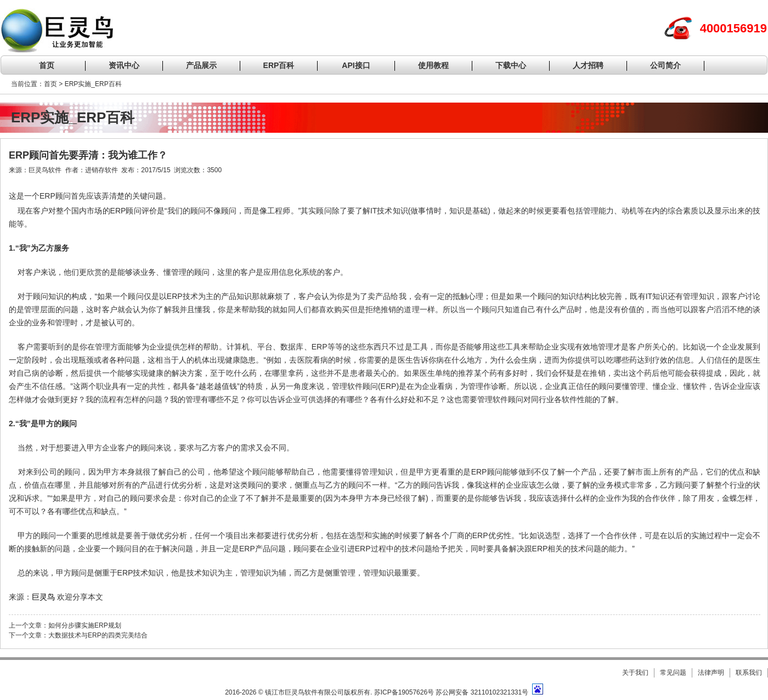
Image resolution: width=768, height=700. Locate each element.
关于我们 (635, 673)
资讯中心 (124, 65)
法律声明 (711, 673)
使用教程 (433, 65)
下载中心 (511, 65)
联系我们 (749, 673)
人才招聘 (588, 65)
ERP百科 (279, 65)
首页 (47, 65)
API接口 (356, 65)
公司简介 (665, 65)
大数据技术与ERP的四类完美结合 (98, 635)
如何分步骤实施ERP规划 (85, 625)
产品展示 (201, 65)
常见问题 (673, 673)
